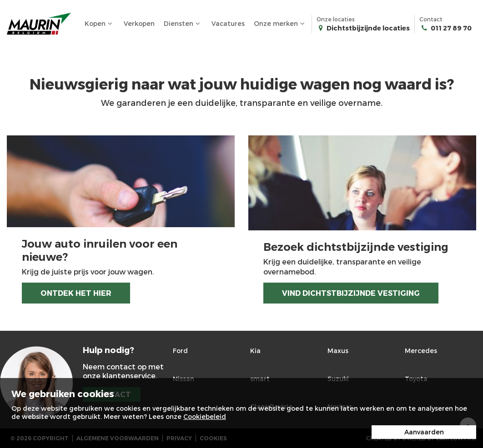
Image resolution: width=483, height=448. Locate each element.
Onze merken (280, 24)
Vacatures (228, 23)
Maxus (338, 351)
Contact (445, 24)
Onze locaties (363, 24)
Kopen (100, 24)
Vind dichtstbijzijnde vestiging (351, 293)
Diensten (183, 24)
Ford (180, 351)
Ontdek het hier (76, 293)
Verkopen (139, 23)
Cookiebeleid (205, 416)
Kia (255, 351)
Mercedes (421, 351)
